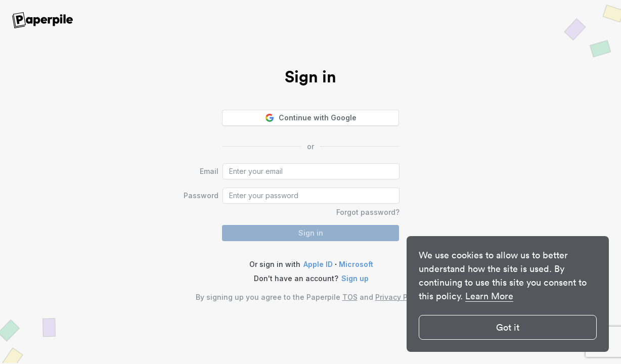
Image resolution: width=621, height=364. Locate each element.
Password (201, 195)
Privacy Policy (400, 297)
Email (209, 171)
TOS (350, 297)
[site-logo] (42, 21)
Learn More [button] (489, 296)
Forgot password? (368, 212)
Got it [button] (508, 327)
